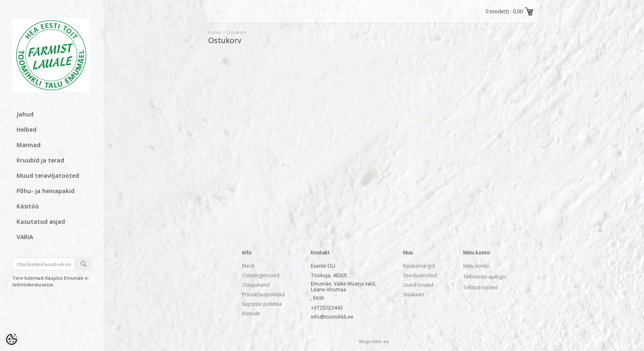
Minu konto (476, 266)
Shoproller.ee (374, 341)
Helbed (26, 130)
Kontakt (251, 313)
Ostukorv (237, 32)
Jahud (25, 114)
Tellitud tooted (481, 287)
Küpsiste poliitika (262, 304)
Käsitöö (28, 206)
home (215, 32)
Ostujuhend (256, 285)
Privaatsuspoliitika (263, 294)
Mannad (29, 145)
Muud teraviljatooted (48, 175)
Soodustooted (420, 275)
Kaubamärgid (419, 266)
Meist (248, 266)
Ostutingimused (261, 275)
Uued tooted (418, 285)
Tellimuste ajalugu (484, 277)
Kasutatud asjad (41, 221)
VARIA (25, 237)
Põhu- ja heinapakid (46, 191)
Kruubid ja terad (40, 160)
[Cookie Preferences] (12, 339)
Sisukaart (414, 294)
